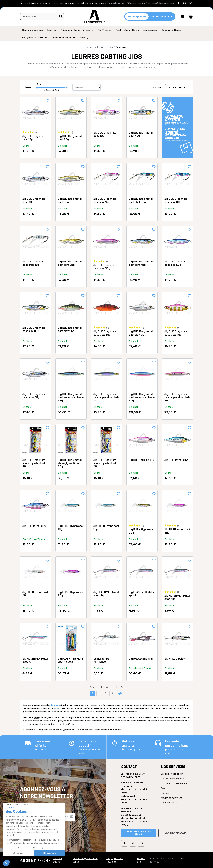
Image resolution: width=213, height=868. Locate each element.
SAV (163, 788)
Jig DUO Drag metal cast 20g (70, 138)
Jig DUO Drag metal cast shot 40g (34, 263)
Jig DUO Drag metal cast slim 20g (70, 263)
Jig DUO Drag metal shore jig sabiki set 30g (70, 463)
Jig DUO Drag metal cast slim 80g (34, 330)
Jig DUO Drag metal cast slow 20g (105, 333)
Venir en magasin (176, 833)
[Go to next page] (121, 693)
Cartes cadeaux (98, 3)
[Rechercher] (42, 17)
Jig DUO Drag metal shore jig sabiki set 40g (105, 463)
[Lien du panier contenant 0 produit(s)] (191, 17)
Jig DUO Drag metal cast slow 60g (34, 396)
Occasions (82, 3)
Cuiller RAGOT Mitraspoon (102, 660)
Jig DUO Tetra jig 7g (34, 526)
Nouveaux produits (64, 3)
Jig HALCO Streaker (141, 659)
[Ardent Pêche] (94, 16)
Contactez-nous (169, 803)
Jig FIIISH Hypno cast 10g (71, 528)
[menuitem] (33, 30)
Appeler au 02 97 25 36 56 (139, 833)
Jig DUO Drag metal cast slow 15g (70, 330)
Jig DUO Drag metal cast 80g (70, 201)
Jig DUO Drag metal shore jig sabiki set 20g (34, 463)
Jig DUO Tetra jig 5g (176, 460)
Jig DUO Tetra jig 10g (141, 460)
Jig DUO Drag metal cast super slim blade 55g (142, 398)
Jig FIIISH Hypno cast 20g (142, 531)
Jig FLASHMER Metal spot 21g (142, 594)
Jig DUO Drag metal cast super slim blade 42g (106, 398)
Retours (165, 793)
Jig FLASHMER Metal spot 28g (177, 598)
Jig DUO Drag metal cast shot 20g (141, 201)
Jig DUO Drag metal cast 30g (105, 134)
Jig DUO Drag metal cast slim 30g (105, 267)
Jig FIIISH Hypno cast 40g (35, 594)
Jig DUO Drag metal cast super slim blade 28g (71, 398)
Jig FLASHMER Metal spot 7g (35, 660)
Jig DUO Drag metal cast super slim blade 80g (177, 398)
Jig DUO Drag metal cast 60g (34, 201)
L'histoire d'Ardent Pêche (174, 783)
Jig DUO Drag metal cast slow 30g (141, 333)
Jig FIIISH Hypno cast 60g (71, 594)
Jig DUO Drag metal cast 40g (141, 134)
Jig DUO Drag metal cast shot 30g (176, 201)
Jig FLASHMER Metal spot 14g (106, 594)
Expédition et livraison (172, 774)
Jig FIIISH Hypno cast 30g (177, 531)
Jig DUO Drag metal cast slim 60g (176, 263)
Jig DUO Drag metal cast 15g (34, 138)
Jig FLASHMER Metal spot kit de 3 (71, 660)
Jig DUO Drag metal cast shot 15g (105, 201)
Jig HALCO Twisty (175, 659)
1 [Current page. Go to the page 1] (93, 693)
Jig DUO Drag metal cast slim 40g (141, 263)
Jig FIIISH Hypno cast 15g (106, 528)
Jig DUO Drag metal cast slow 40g (176, 333)
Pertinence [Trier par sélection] (181, 87)
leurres (55, 705)
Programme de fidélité (173, 779)
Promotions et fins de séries (36, 3)
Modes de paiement (171, 798)
